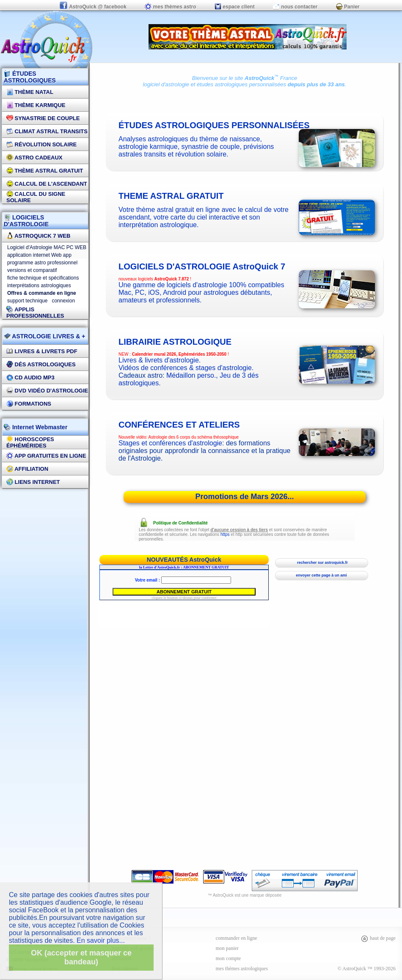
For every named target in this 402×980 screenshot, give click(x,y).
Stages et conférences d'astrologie (170, 443)
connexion (63, 301)
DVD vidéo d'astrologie (47, 391)
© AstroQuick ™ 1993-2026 (367, 969)
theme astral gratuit (171, 196)
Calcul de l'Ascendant (47, 184)
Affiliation (27, 469)
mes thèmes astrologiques (242, 969)
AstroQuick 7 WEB (38, 236)
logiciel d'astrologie (166, 84)
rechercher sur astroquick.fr (321, 563)
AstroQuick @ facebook (94, 7)
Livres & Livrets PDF (42, 351)
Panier (348, 7)
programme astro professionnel (42, 263)
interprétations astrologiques (39, 285)
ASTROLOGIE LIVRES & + (44, 336)
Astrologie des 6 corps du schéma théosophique (194, 437)
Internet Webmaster (39, 427)
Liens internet (33, 482)
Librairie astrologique (175, 342)
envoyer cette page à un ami (321, 575)
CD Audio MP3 (30, 377)
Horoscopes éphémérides (30, 442)
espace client (235, 7)
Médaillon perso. (191, 375)
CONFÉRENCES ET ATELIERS (179, 425)
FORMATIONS (29, 404)
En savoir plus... (101, 940)
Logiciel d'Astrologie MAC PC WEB (47, 247)
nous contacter (295, 7)
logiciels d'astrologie (202, 266)
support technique (27, 301)
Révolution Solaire (41, 144)
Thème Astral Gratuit (45, 171)
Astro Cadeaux (34, 158)
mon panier (227, 948)
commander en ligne (237, 938)
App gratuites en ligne (46, 456)
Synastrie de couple (43, 118)
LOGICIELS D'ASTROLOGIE (26, 221)
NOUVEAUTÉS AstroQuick (184, 560)
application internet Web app (39, 255)
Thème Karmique (36, 105)
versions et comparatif (32, 270)
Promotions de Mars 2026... (244, 497)
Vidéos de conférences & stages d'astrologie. (186, 368)
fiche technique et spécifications (43, 278)
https (225, 534)
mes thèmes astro (170, 7)
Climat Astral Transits (47, 131)
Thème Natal (30, 92)
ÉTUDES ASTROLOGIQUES (30, 77)
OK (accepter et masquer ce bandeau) (81, 957)
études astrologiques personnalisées (241, 84)
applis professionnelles (35, 313)
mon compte (229, 958)
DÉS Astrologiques (41, 364)
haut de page (378, 938)
